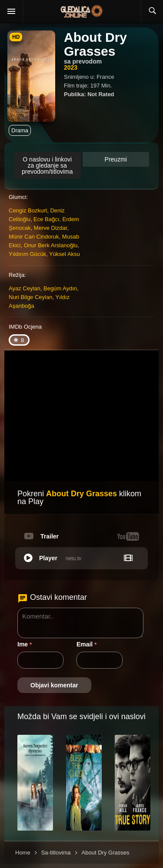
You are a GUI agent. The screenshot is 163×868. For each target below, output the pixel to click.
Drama (20, 130)
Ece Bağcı (46, 219)
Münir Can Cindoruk (34, 237)
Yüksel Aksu (65, 254)
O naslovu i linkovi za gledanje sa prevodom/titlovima (47, 165)
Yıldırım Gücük (27, 254)
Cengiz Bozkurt (28, 210)
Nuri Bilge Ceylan (30, 297)
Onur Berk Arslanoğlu (51, 245)
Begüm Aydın (60, 288)
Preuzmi (116, 159)
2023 (71, 67)
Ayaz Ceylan (25, 288)
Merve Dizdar (51, 228)
